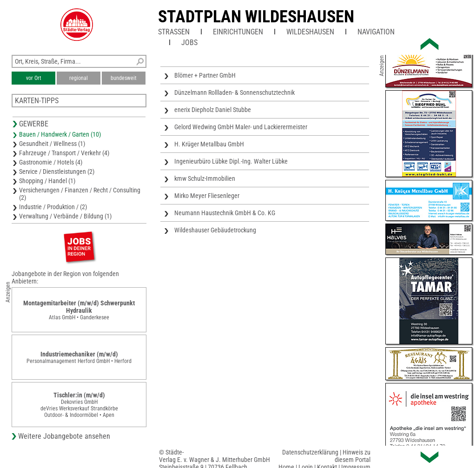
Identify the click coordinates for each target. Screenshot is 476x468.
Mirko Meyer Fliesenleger (207, 196)
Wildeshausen (310, 32)
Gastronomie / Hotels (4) (51, 162)
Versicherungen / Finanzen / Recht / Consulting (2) (80, 194)
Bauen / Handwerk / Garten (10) (60, 134)
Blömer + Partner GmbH (205, 75)
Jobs (189, 43)
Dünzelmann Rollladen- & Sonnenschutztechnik (235, 92)
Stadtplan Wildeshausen (256, 17)
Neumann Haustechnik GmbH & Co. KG (225, 213)
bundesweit (124, 78)
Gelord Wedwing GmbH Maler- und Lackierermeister (241, 127)
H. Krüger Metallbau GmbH (209, 144)
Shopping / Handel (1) (47, 181)
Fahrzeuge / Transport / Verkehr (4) (64, 153)
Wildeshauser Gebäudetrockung (215, 230)
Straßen (174, 32)
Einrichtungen (238, 32)
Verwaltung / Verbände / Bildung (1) (65, 216)
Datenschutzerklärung (310, 452)
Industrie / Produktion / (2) (53, 207)
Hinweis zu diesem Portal (353, 456)
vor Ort (34, 78)
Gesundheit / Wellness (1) (52, 144)
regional (79, 78)
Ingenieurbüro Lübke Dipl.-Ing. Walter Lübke (231, 161)
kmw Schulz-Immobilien (205, 178)
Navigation (376, 32)
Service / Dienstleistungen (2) (57, 171)
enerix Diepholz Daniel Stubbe (213, 110)
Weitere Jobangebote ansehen (64, 436)
